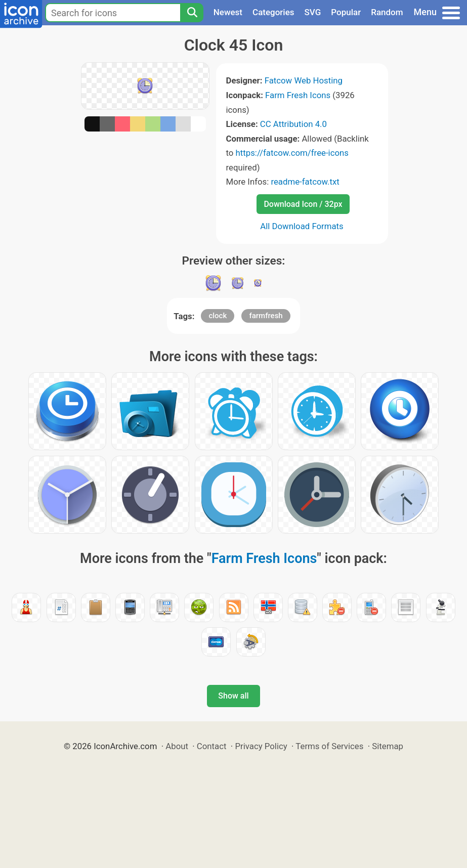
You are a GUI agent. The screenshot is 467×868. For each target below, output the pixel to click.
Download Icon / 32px (303, 204)
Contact (212, 746)
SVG (313, 12)
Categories (273, 12)
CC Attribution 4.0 (293, 124)
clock (218, 316)
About (177, 746)
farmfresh (266, 316)
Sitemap (388, 746)
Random (387, 12)
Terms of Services (329, 746)
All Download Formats (302, 226)
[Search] (192, 13)
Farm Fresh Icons (298, 95)
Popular (346, 12)
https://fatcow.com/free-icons (292, 153)
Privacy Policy (261, 746)
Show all (233, 696)
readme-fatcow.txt (305, 182)
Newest (228, 12)
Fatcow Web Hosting (304, 80)
